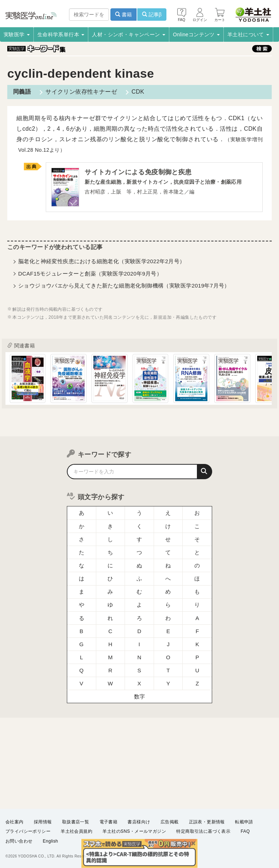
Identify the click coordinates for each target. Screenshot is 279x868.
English (50, 841)
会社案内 (15, 822)
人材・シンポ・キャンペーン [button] (129, 34)
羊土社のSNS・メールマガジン (134, 831)
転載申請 (244, 822)
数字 (140, 696)
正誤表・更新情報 (207, 822)
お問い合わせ (19, 841)
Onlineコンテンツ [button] (196, 34)
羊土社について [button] (248, 34)
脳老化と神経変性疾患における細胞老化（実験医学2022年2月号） (102, 261)
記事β (152, 15)
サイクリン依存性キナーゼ (81, 92)
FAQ (245, 831)
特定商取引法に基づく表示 (203, 831)
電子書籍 (109, 822)
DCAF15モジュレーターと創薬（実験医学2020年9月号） (90, 274)
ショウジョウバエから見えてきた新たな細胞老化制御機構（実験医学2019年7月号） (124, 286)
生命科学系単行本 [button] (61, 34)
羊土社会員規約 (76, 831)
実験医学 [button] (17, 34)
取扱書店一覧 (76, 822)
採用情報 (43, 822)
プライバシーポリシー (28, 831)
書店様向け (139, 822)
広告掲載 (170, 822)
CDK (138, 92)
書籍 (124, 15)
